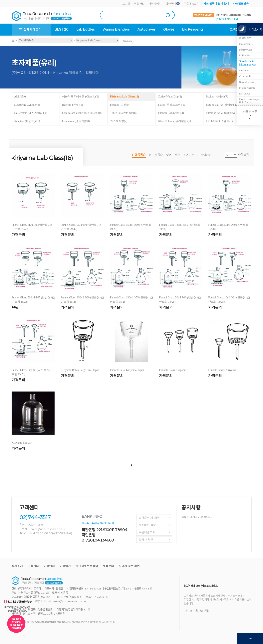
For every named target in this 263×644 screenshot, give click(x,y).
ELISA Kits (245, 55)
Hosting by (102, 622)
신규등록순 (139, 155)
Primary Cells (246, 50)
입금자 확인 (146, 540)
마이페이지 (155, 3)
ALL (20, 97)
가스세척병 (119, 121)
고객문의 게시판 (149, 518)
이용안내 (49, 566)
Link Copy (127, 41)
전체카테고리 (33, 29)
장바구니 (171, 3)
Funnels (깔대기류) (171, 113)
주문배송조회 (191, 3)
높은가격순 (190, 155)
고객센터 (33, 566)
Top (250, 638)
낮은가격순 (173, 155)
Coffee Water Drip (170, 97)
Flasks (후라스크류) (172, 105)
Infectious (244, 71)
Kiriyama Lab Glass (125, 97)
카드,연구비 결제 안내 (216, 3)
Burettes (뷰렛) (73, 105)
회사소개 (17, 566)
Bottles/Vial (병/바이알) (222, 105)
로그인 (126, 3)
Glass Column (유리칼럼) (174, 121)
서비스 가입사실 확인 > (197, 613)
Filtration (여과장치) (220, 113)
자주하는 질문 (147, 525)
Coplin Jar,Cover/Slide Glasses (82, 113)
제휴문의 (108, 566)
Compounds (245, 76)
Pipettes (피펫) (120, 105)
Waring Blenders (116, 29)
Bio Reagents (193, 29)
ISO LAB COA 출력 (219, 121)
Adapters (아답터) (27, 121)
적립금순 (206, 155)
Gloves (169, 29)
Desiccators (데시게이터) (31, 113)
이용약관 (65, 566)
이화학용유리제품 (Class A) (81, 97)
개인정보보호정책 (87, 566)
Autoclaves (146, 29)
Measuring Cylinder (27, 105)
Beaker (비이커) (217, 97)
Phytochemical (246, 44)
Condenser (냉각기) (76, 121)
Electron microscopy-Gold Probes (249, 101)
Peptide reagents (247, 88)
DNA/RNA (245, 94)
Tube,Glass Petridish (123, 113)
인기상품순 (156, 155)
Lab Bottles (85, 29)
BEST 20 (61, 29)
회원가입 (139, 3)
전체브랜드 (245, 38)
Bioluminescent (247, 82)
